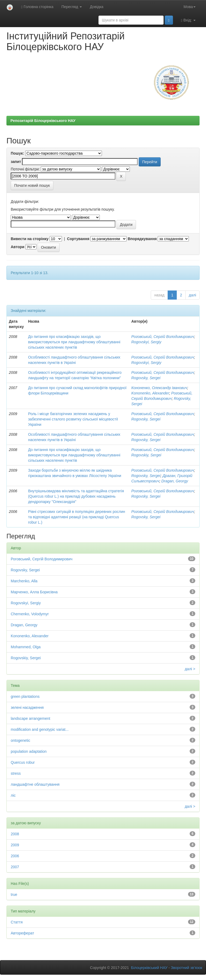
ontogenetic (20, 740)
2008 (15, 834)
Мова (190, 7)
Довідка (97, 7)
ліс (13, 795)
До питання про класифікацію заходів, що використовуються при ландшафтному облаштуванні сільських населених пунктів (74, 342)
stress (16, 773)
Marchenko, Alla (24, 581)
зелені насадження (27, 707)
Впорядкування (142, 239)
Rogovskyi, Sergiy (146, 342)
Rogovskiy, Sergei (146, 455)
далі (192, 295)
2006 (15, 856)
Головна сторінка (37, 7)
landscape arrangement (30, 718)
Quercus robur (23, 762)
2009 (15, 845)
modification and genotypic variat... (40, 729)
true (14, 895)
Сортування (78, 239)
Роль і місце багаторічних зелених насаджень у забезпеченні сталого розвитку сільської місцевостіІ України (73, 419)
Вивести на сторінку (30, 239)
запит (16, 162)
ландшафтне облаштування (35, 784)
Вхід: (188, 20)
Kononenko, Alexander (150, 393)
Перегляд (72, 7)
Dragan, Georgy (175, 481)
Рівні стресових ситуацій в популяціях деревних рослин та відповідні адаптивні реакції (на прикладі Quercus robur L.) (77, 517)
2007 (15, 867)
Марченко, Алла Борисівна (34, 592)
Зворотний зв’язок (187, 968)
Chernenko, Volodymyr (30, 614)
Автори (18, 247)
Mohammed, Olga (26, 647)
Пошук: (17, 153)
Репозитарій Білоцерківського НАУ (43, 121)
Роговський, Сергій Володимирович (163, 337)
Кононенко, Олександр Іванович (159, 388)
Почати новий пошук (32, 185)
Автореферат (22, 933)
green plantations (25, 696)
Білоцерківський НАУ (149, 968)
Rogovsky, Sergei (146, 378)
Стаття (17, 922)
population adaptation (29, 751)
